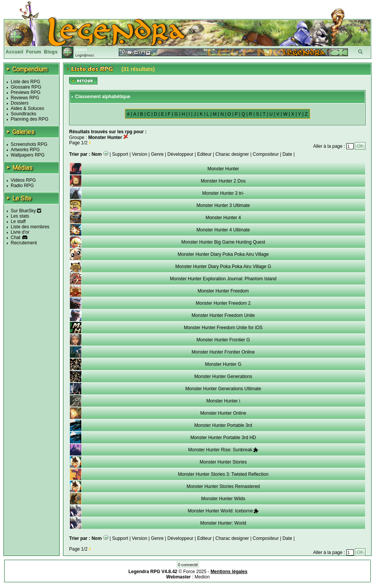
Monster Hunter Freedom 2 (223, 303)
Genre (157, 154)
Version (139, 154)
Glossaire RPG (26, 87)
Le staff (18, 221)
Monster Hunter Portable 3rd (223, 425)
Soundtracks (23, 114)
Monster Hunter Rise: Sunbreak (223, 450)
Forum (34, 52)
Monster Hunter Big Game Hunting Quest (223, 242)
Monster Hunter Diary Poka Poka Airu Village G (223, 267)
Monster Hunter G (223, 364)
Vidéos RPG (23, 180)
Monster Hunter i (223, 401)
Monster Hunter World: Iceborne (223, 511)
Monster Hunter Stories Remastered (223, 486)
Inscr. (90, 55)
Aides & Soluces (27, 108)
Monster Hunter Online (223, 413)
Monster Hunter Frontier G (223, 340)
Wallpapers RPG (28, 155)
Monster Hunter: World (223, 523)
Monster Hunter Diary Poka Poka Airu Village (223, 254)
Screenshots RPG (29, 144)
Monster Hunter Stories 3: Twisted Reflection (223, 474)
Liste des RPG (25, 82)
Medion (202, 577)
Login (80, 55)
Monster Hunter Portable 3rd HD (223, 438)
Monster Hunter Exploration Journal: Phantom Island (223, 279)
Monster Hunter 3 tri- (223, 193)
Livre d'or (20, 232)
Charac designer (232, 154)
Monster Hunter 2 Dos (223, 181)
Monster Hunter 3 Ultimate (223, 205)
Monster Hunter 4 (223, 218)
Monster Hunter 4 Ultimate (223, 230)
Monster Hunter (223, 169)
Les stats (20, 216)
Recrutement (24, 243)
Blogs (51, 52)
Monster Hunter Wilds (223, 499)
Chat (15, 237)
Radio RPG (22, 186)
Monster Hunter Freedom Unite (223, 315)
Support (120, 154)
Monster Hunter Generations (223, 376)
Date (287, 154)
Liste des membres (30, 227)
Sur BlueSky (26, 211)
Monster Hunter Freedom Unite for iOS (223, 328)
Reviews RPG (25, 98)
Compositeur (266, 154)
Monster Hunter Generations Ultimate (223, 389)
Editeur (204, 154)
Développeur (180, 154)
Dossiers (20, 103)
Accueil (15, 52)
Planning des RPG (30, 119)
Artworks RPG (25, 150)
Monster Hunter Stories (223, 462)
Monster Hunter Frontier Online (223, 352)
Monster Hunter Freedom (223, 291)
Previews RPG (26, 92)
